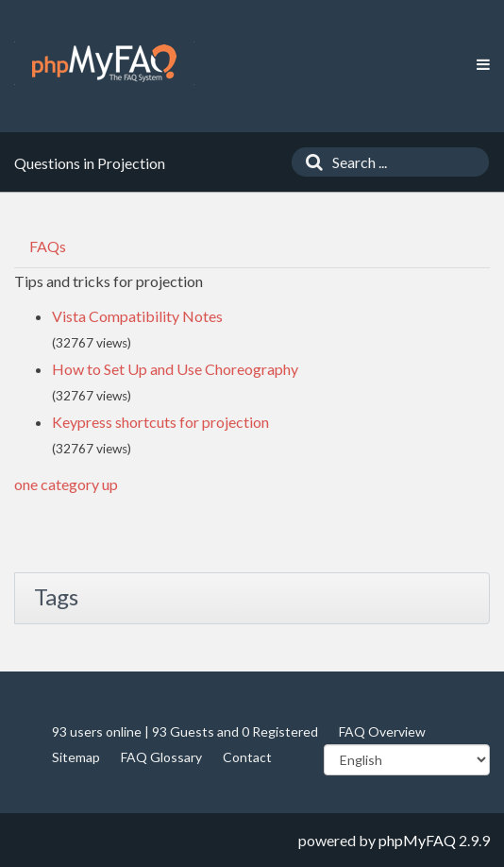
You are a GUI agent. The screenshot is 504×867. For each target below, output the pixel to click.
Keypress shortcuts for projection (160, 422)
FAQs (48, 246)
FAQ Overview (382, 731)
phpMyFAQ (417, 840)
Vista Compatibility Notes (137, 316)
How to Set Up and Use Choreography (175, 369)
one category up (66, 484)
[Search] (310, 162)
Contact (247, 757)
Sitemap (76, 757)
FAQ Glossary (161, 757)
